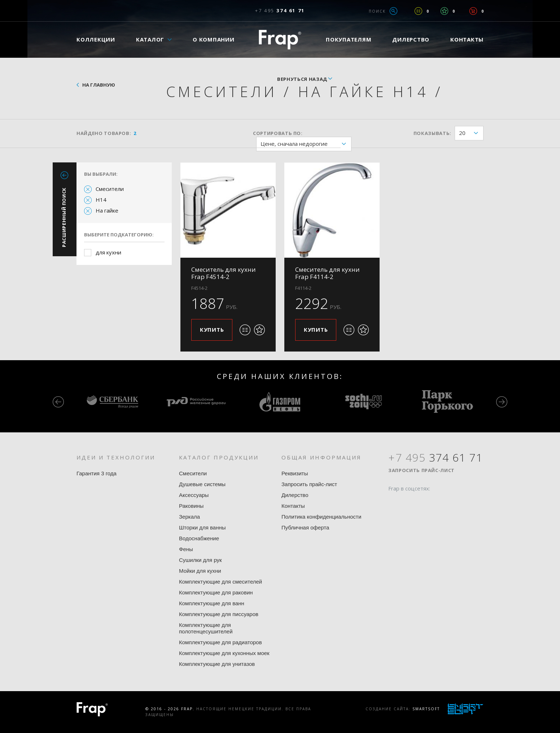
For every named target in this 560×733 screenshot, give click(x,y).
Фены (186, 549)
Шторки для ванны (202, 527)
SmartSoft (426, 709)
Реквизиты (295, 473)
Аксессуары (194, 495)
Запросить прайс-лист (309, 484)
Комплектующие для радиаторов (220, 642)
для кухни (108, 252)
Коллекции (96, 39)
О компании (214, 39)
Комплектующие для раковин (216, 592)
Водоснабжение (199, 538)
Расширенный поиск (64, 217)
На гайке (107, 210)
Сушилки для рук (200, 560)
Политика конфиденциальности (321, 517)
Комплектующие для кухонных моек (224, 653)
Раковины (191, 506)
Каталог (150, 39)
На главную (99, 85)
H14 (101, 200)
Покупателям (349, 39)
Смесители (110, 189)
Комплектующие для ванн (212, 603)
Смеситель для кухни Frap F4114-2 (327, 273)
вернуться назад (302, 79)
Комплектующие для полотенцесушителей (206, 628)
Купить (212, 330)
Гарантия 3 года (97, 473)
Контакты (467, 39)
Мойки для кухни (200, 571)
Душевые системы (202, 484)
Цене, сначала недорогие (306, 144)
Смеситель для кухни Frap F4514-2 (224, 273)
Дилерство (411, 39)
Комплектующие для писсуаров (219, 614)
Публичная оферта (305, 527)
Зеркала (189, 517)
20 (471, 133)
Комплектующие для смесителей (220, 582)
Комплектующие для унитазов (217, 664)
